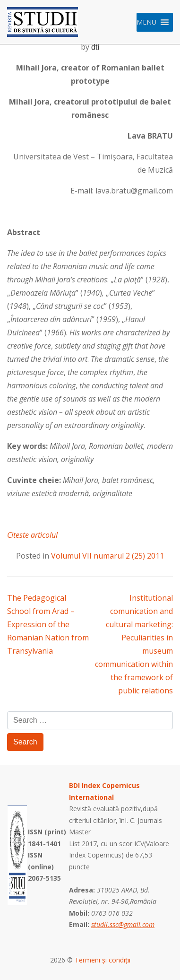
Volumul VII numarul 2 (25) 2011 (107, 556)
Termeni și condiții (103, 960)
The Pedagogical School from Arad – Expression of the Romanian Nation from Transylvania (48, 624)
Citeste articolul (32, 535)
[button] (146, 22)
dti (95, 47)
